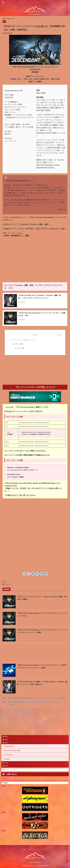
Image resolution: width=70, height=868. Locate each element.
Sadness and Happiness (35, 862)
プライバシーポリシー (42, 849)
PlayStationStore (13, 91)
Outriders (7, 759)
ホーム (24, 849)
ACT (5, 584)
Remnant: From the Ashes (12, 751)
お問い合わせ (31, 849)
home (6, 737)
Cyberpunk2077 (9, 746)
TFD (5, 582)
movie (6, 766)
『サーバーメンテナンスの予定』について (22, 340)
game (6, 743)
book (6, 740)
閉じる (59, 335)
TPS (11, 584)
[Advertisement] (35, 371)
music (6, 763)
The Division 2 (9, 755)
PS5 (8, 584)
